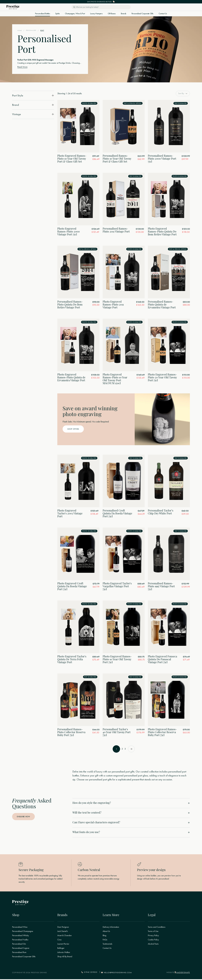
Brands (124, 14)
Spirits (57, 14)
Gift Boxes (112, 14)
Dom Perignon (63, 928)
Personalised (32, 31)
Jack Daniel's (63, 932)
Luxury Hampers (96, 14)
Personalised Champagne (23, 932)
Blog (104, 937)
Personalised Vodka (20, 941)
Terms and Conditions (157, 928)
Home (20, 31)
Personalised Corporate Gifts (142, 14)
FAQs (105, 941)
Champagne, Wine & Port (75, 14)
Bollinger (61, 949)
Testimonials (107, 945)
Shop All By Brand (65, 958)
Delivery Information (111, 928)
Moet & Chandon (65, 937)
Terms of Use (153, 932)
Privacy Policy (153, 937)
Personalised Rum (19, 953)
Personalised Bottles (42, 14)
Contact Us (163, 14)
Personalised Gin (19, 945)
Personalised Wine (20, 928)
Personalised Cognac (21, 949)
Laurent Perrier (63, 945)
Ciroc (59, 941)
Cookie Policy (153, 941)
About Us (106, 932)
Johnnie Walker (64, 953)
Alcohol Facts (153, 945)
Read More (23, 67)
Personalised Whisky (20, 937)
